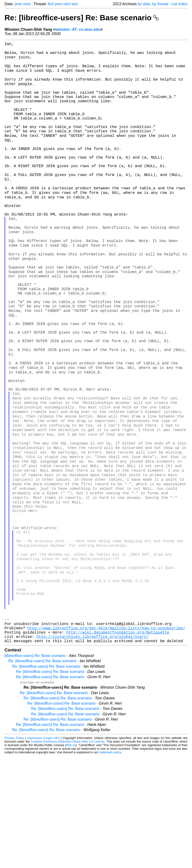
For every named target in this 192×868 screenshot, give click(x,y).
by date (144, 4)
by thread (160, 4)
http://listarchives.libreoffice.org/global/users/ (92, 748)
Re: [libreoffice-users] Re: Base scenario (82, 18)
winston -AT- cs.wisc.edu (78, 29)
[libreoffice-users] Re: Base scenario (35, 768)
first (51, 4)
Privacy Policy (14, 850)
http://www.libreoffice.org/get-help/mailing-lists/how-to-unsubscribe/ (106, 737)
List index (179, 4)
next (27, 4)
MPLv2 (71, 857)
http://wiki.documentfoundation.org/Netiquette (118, 742)
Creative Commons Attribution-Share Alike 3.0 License (68, 854)
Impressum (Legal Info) (43, 850)
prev (18, 4)
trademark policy (110, 864)
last (75, 4)
